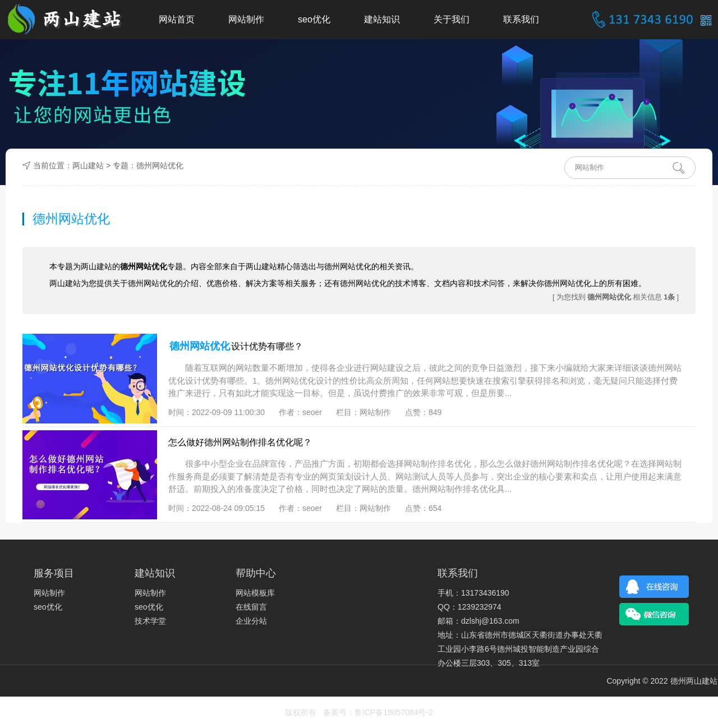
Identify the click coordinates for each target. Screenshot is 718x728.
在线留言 (251, 607)
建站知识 (382, 19)
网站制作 (246, 19)
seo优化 (314, 19)
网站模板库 (255, 593)
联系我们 (521, 19)
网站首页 (177, 19)
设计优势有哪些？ (236, 346)
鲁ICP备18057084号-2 (394, 712)
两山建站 (88, 165)
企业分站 (251, 621)
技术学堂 (150, 621)
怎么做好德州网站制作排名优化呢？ (240, 442)
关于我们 (452, 19)
